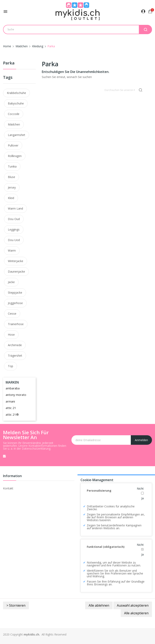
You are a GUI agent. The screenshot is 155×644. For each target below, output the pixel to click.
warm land (15, 208)
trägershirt (15, 356)
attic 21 (11, 408)
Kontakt (8, 488)
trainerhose (16, 324)
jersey (12, 187)
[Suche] (124, 90)
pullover (13, 145)
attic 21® (12, 414)
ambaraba (13, 388)
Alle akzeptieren (136, 613)
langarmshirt (17, 135)
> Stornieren (16, 605)
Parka (9, 63)
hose (11, 335)
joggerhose (15, 303)
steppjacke (15, 292)
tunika (12, 166)
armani (10, 401)
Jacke (11, 282)
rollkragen (15, 156)
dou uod (14, 240)
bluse (12, 177)
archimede (15, 345)
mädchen (14, 124)
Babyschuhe (16, 103)
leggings (14, 229)
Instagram (4, 456)
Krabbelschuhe (16, 93)
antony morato (16, 395)
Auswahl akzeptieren (133, 605)
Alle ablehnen (99, 605)
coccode (14, 114)
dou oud (14, 219)
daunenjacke (16, 271)
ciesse (12, 314)
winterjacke (16, 261)
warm (12, 250)
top (10, 366)
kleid (11, 198)
